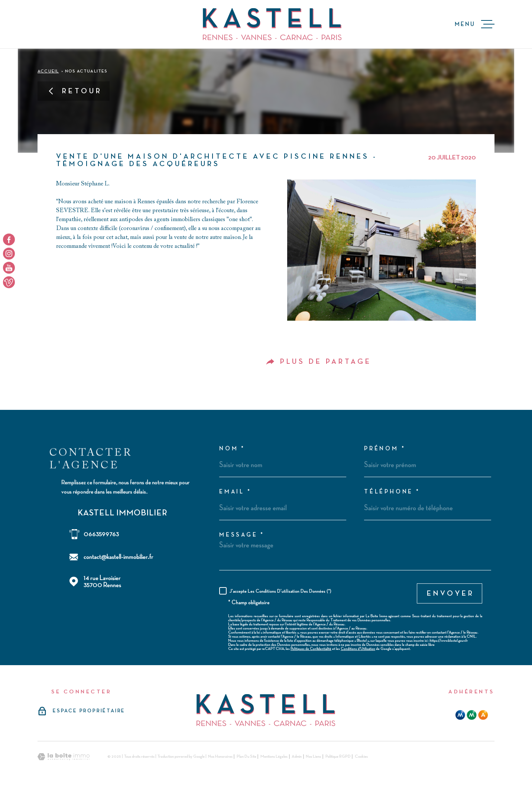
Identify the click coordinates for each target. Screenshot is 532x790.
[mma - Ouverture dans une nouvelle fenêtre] (472, 715)
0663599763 (101, 534)
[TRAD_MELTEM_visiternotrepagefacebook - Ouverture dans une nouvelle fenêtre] (9, 239)
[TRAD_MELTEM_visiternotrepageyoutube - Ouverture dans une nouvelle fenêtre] (9, 268)
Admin (297, 757)
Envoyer (451, 593)
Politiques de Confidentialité (311, 649)
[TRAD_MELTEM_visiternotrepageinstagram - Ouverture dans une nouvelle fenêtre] (9, 253)
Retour (75, 91)
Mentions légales (274, 757)
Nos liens (313, 757)
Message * (242, 535)
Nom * (232, 449)
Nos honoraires (220, 757)
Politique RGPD (338, 757)
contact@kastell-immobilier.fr (119, 557)
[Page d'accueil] (272, 24)
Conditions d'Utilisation (358, 649)
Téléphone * (392, 492)
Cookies (361, 757)
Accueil (48, 71)
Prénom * (385, 449)
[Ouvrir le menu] (475, 24)
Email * (235, 492)
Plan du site (246, 757)
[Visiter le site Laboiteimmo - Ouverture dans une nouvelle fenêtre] (64, 757)
